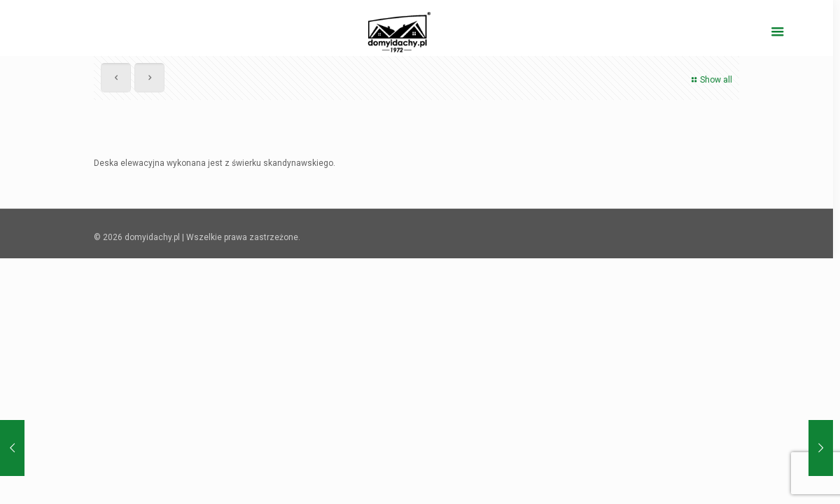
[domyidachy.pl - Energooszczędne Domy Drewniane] (399, 31)
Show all (710, 80)
